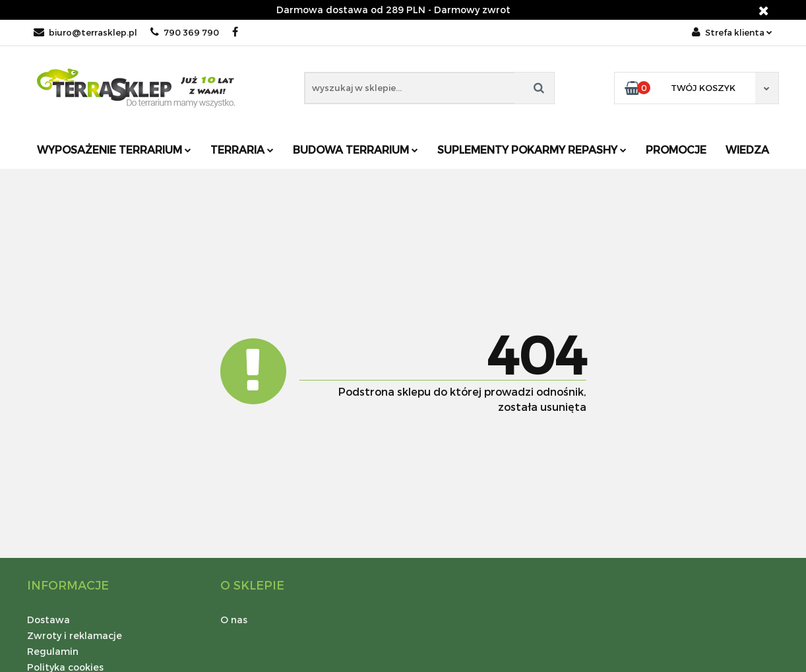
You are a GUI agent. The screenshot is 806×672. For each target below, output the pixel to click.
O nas (234, 620)
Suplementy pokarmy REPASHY (532, 149)
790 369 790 (185, 32)
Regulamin (53, 651)
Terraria (242, 149)
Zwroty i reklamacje (75, 635)
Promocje (676, 149)
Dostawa (48, 620)
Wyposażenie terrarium (114, 149)
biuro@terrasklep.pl (85, 32)
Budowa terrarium (356, 149)
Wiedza (747, 149)
